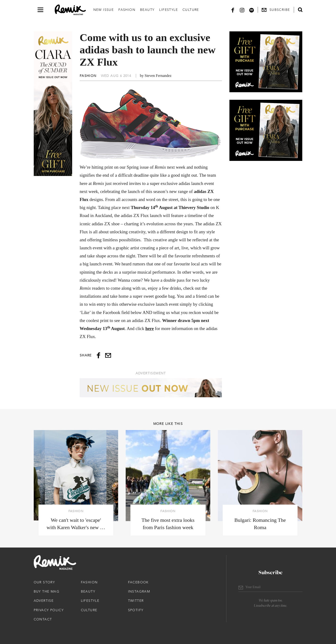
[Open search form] (300, 10)
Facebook (138, 582)
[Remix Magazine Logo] (70, 10)
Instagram (139, 591)
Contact (43, 619)
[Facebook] (233, 10)
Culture (191, 10)
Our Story (44, 582)
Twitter (136, 601)
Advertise (44, 601)
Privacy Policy (49, 610)
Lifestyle (168, 10)
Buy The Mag (47, 591)
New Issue (104, 10)
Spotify (136, 610)
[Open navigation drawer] (40, 10)
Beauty (147, 10)
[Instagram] (242, 10)
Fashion (127, 10)
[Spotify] (252, 10)
